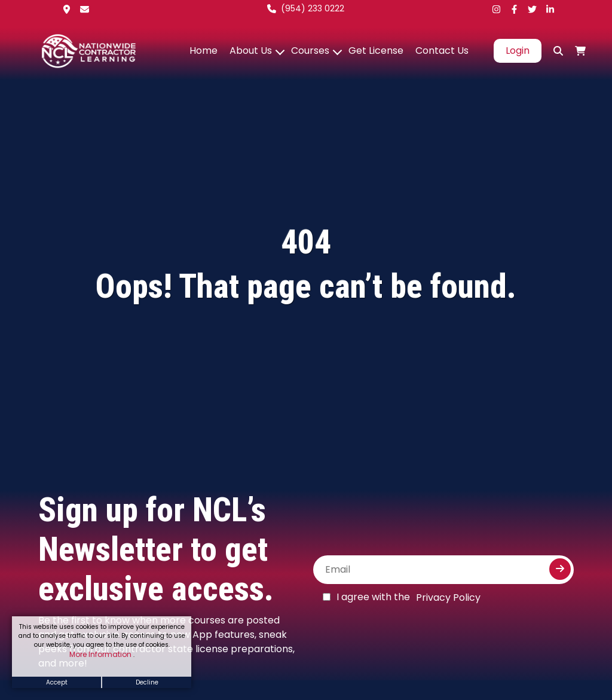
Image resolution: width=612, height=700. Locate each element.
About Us (251, 51)
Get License (376, 51)
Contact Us (442, 51)
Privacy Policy (448, 597)
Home (204, 51)
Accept (57, 682)
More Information (101, 654)
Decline (147, 682)
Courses (310, 51)
